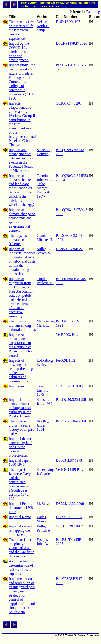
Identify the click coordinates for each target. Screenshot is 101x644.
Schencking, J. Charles (46, 472)
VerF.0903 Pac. (67, 335)
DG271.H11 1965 (69, 517)
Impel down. (18, 386)
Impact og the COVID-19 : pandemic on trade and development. (19, 52)
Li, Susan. (44, 504)
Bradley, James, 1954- (43, 425)
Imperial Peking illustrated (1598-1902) (21, 508)
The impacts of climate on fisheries (20, 240)
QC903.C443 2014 (70, 103)
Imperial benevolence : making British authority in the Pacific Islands (20, 408)
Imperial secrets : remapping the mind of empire (21, 530)
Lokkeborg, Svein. (45, 362)
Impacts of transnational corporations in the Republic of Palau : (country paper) (20, 345)
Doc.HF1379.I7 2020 (71, 43)
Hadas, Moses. (42, 519)
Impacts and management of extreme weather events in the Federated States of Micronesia (21, 160)
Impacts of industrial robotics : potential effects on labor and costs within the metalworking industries (22, 261)
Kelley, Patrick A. (44, 528)
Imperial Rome (20, 517)
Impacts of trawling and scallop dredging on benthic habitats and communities (21, 371)
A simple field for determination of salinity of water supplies (22, 567)
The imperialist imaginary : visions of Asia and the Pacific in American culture (22, 548)
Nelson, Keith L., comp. (43, 26)
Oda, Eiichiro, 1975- (43, 390)
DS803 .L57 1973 (69, 460)
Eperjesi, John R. (43, 542)
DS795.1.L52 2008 (70, 504)
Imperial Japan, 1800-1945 (20, 462)
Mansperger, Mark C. (46, 323)
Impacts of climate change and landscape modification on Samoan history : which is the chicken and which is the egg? (22, 190)
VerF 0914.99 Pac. (69, 470)
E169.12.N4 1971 (69, 22)
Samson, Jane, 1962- (45, 402)
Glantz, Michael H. (45, 238)
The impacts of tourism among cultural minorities (22, 325)
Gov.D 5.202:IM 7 (69, 526)
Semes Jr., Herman (44, 152)
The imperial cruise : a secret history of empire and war (21, 427)
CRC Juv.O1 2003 (69, 386)
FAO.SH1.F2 (65, 360)
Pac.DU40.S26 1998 (71, 400)
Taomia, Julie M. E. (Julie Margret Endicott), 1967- (45, 186)
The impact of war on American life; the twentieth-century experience (22, 30)
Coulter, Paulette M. (45, 281)
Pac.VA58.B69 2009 (71, 421)
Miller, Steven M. (44, 251)
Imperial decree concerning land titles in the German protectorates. (21, 447)
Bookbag (93, 12)
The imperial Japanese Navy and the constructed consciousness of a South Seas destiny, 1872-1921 (21, 484)
